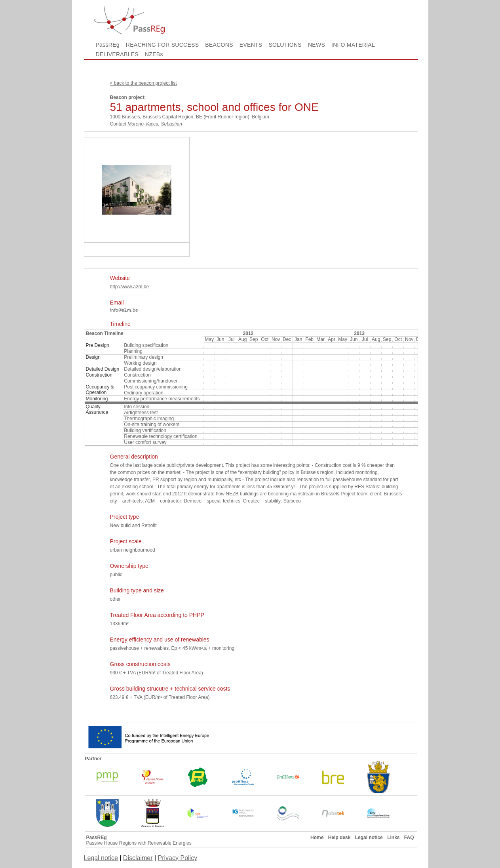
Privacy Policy (178, 858)
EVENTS (251, 45)
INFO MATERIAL (353, 45)
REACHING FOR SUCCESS (163, 45)
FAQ (409, 838)
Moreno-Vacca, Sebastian (155, 124)
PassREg (108, 45)
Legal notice (369, 838)
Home (317, 838)
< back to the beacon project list (144, 83)
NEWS (317, 45)
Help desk (339, 838)
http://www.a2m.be (130, 287)
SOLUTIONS (285, 45)
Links (393, 838)
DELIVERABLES (117, 54)
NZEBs (154, 54)
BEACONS (219, 45)
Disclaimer (138, 858)
